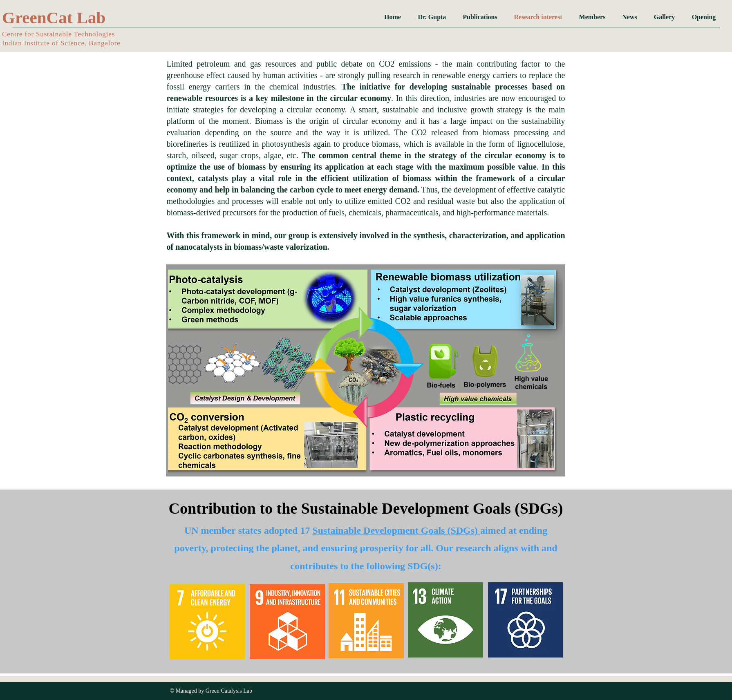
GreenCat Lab (54, 18)
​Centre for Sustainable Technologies (58, 34)
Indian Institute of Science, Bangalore (61, 43)
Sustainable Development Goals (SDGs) (396, 530)
